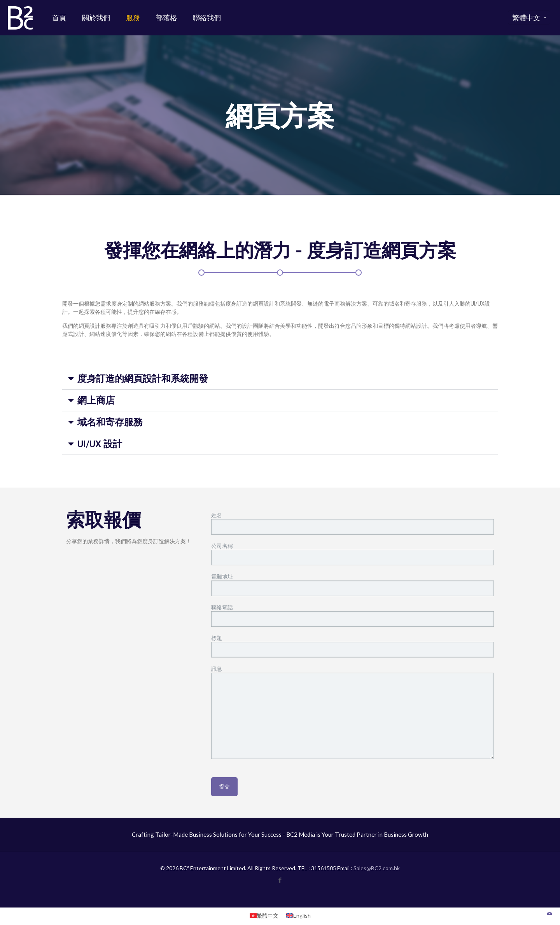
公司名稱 (353, 554)
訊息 (353, 712)
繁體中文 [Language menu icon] (530, 17)
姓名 (353, 523)
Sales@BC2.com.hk (377, 868)
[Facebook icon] (280, 880)
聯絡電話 (353, 615)
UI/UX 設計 (100, 444)
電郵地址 (353, 585)
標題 (353, 646)
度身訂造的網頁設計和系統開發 (143, 379)
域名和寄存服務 (110, 422)
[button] (280, 379)
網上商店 (96, 400)
